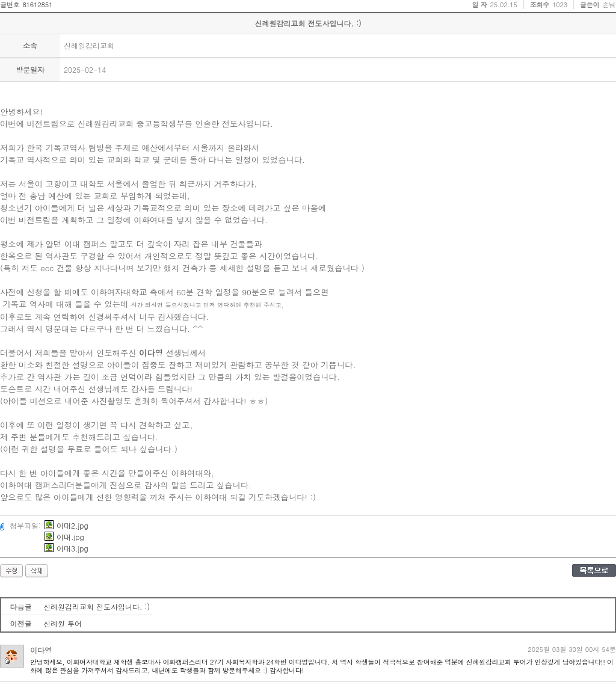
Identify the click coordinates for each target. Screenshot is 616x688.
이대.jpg (64, 537)
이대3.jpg (66, 548)
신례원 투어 (63, 623)
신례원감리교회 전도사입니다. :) (97, 607)
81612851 (37, 5)
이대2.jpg (66, 525)
